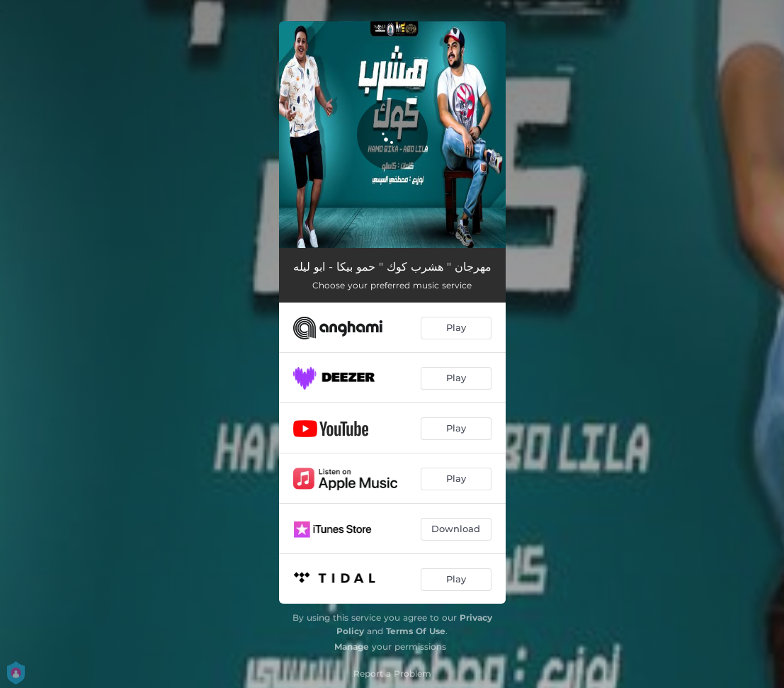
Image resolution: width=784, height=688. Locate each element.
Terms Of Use (416, 631)
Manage (352, 647)
